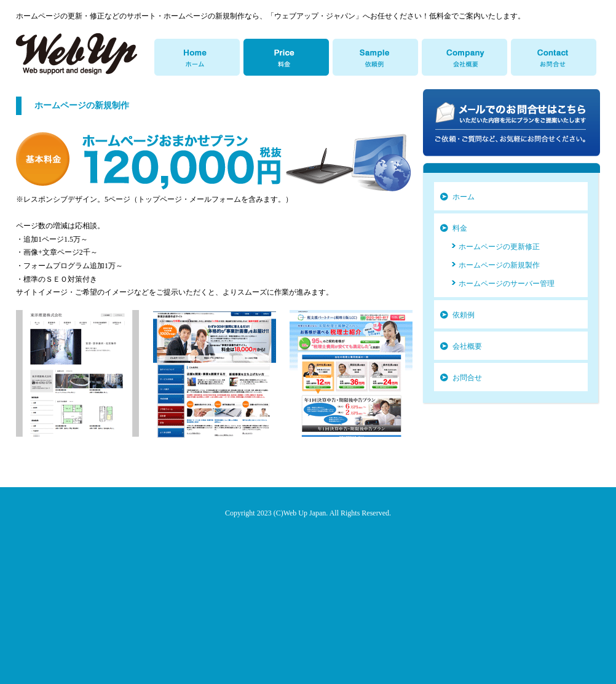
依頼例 (464, 315)
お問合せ (467, 378)
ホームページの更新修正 (499, 247)
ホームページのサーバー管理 (507, 284)
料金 (460, 228)
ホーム (464, 197)
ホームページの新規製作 (499, 265)
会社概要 (467, 346)
